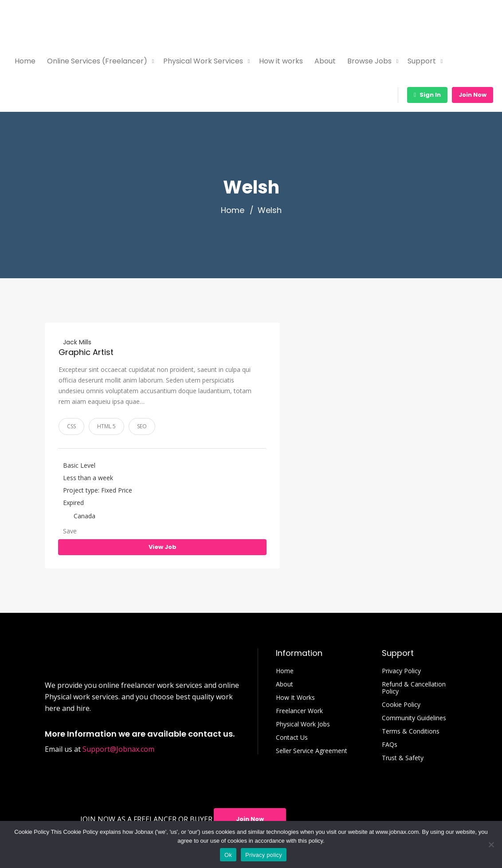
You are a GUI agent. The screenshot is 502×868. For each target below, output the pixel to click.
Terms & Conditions (411, 731)
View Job (163, 547)
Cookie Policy (401, 705)
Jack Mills (77, 342)
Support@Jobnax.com (118, 749)
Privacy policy (264, 855)
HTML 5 (106, 426)
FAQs (390, 745)
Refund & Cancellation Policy (414, 688)
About (325, 61)
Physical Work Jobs (303, 724)
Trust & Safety (403, 758)
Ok (228, 855)
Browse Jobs (369, 61)
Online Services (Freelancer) (97, 61)
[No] (491, 844)
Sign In (427, 95)
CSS (71, 426)
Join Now (473, 95)
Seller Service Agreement (312, 751)
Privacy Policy (401, 671)
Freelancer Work (299, 711)
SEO (142, 426)
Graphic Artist (86, 352)
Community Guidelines (414, 718)
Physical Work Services (203, 61)
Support (422, 61)
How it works (281, 61)
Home (25, 61)
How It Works (295, 698)
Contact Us (292, 738)
